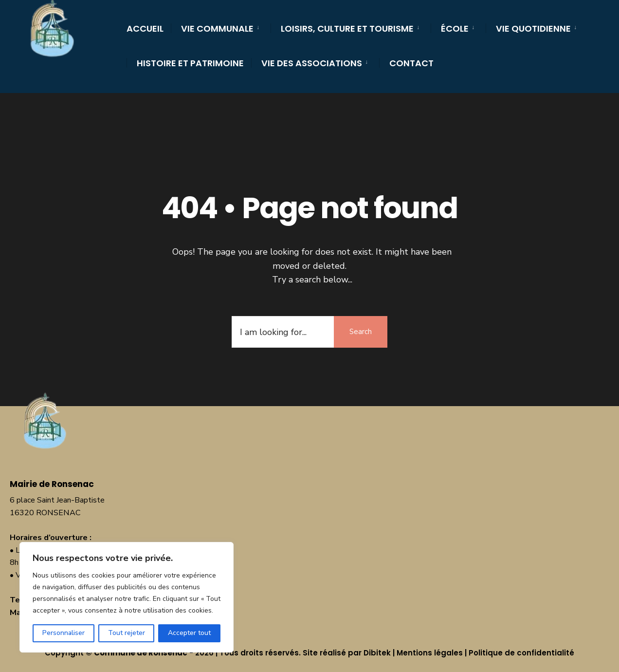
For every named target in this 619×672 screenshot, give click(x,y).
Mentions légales (430, 653)
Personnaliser (64, 633)
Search (361, 332)
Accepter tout (189, 633)
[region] (127, 597)
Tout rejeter (127, 633)
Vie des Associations (312, 63)
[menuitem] (221, 27)
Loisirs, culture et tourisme (347, 28)
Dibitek (377, 653)
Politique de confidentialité (521, 653)
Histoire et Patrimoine (190, 63)
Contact (411, 63)
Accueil (145, 28)
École (455, 28)
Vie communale (217, 28)
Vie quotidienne (533, 28)
